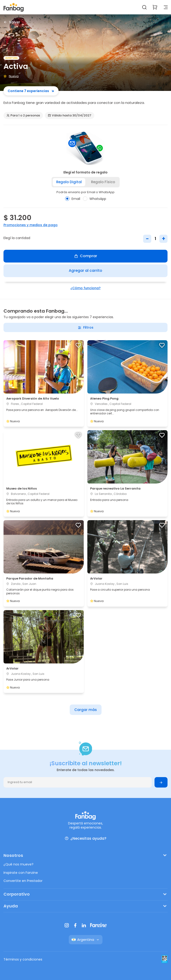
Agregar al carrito (85, 271)
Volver (12, 22)
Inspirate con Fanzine (21, 873)
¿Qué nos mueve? (18, 864)
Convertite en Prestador (23, 881)
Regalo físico (103, 182)
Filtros (86, 327)
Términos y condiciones (23, 959)
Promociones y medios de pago (31, 225)
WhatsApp (95, 199)
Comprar (86, 256)
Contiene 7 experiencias (31, 91)
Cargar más (86, 710)
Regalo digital (69, 182)
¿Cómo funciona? (85, 288)
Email (73, 199)
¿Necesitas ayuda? (85, 838)
